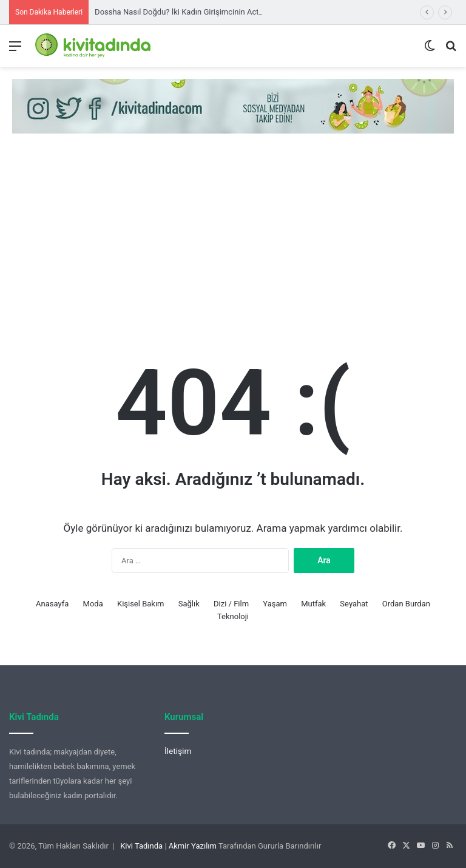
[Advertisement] (233, 237)
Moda (93, 604)
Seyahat (354, 604)
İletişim (178, 751)
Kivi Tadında (141, 846)
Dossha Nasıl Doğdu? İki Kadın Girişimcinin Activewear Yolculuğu (208, 12)
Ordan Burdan (406, 604)
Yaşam (275, 604)
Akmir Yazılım (193, 846)
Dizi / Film (231, 604)
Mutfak (313, 604)
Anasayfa (52, 604)
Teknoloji (233, 616)
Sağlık (189, 604)
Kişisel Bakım (141, 604)
